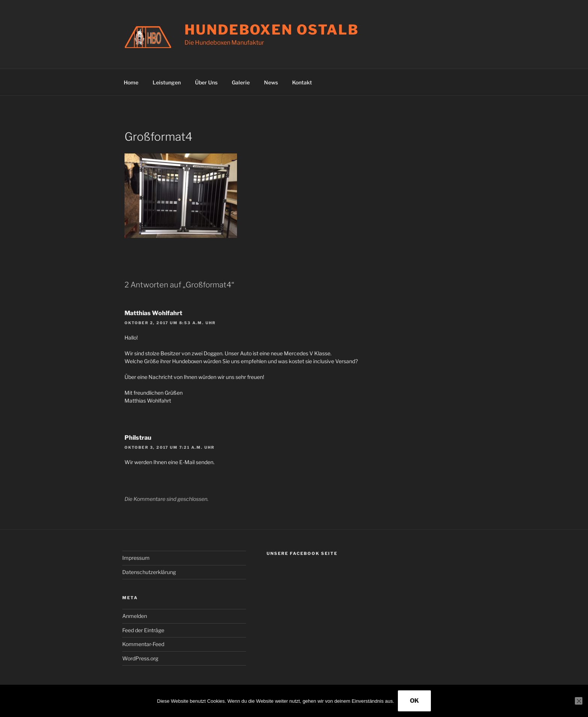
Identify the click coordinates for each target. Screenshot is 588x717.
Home (131, 82)
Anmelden (135, 616)
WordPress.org (140, 658)
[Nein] (579, 701)
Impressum (136, 558)
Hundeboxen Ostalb (272, 30)
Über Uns (206, 82)
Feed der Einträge (143, 630)
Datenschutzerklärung (149, 572)
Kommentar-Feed (143, 644)
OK (414, 701)
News (271, 82)
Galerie (241, 82)
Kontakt (302, 82)
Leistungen (167, 82)
